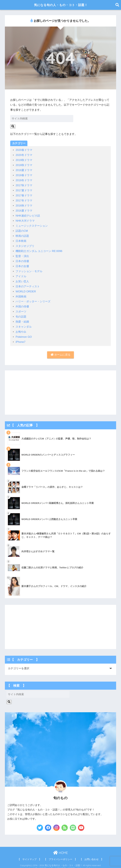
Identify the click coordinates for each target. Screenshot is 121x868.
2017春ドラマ (24, 195)
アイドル (21, 274)
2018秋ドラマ (24, 165)
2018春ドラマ (24, 175)
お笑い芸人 (22, 279)
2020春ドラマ (24, 150)
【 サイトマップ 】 (29, 855)
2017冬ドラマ (24, 199)
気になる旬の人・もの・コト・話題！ (61, 5)
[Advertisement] (61, 389)
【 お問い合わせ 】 (92, 855)
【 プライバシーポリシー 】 (60, 855)
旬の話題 (21, 313)
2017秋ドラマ (24, 185)
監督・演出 (22, 254)
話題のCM (22, 229)
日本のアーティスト (28, 284)
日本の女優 (22, 264)
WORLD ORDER (26, 289)
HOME (60, 849)
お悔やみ (21, 328)
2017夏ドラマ (24, 190)
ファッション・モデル (29, 269)
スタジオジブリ (25, 244)
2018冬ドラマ (24, 180)
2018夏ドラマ (24, 170)
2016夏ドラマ (24, 209)
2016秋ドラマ (24, 204)
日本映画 (21, 239)
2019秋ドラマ (24, 160)
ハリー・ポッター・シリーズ (33, 298)
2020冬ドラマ (24, 155)
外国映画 (21, 293)
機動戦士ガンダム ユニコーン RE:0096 (39, 249)
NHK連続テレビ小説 (28, 214)
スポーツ (21, 308)
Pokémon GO (24, 333)
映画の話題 (22, 234)
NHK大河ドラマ (25, 219)
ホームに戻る (60, 351)
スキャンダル (24, 323)
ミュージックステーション (32, 224)
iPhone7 (21, 338)
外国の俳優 (22, 303)
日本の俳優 (22, 259)
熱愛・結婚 (22, 318)
